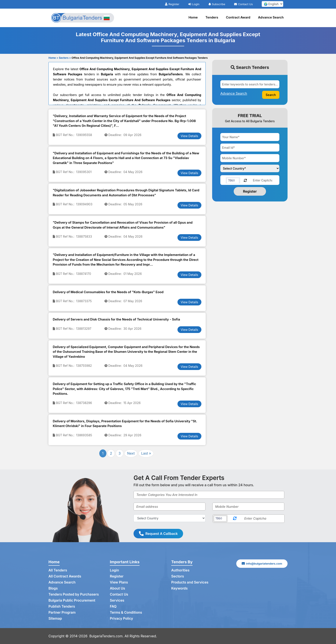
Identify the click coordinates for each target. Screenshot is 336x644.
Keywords (180, 588)
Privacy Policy (122, 619)
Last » (146, 453)
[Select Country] (170, 518)
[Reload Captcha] (245, 180)
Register (172, 4)
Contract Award (238, 17)
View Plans (119, 582)
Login (194, 4)
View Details (189, 136)
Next (131, 453)
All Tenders (58, 570)
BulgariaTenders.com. (107, 636)
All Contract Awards (65, 576)
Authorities (180, 570)
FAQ (113, 607)
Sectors (178, 576)
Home (193, 17)
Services (117, 601)
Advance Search (271, 17)
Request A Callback (158, 534)
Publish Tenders (62, 607)
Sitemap (55, 619)
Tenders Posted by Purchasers (74, 594)
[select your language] (272, 4)
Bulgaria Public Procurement (72, 601)
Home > (53, 58)
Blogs (53, 588)
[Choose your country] (250, 168)
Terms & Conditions (126, 613)
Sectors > (65, 58)
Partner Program (62, 613)
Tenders (212, 17)
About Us (117, 588)
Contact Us (243, 4)
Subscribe (217, 4)
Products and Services (190, 582)
